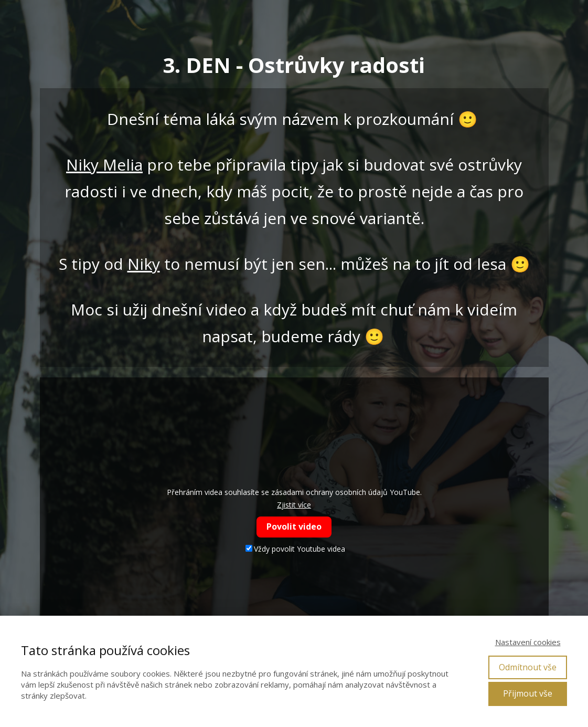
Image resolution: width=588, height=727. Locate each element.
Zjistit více (294, 505)
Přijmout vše (528, 693)
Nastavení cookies (528, 642)
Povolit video (294, 526)
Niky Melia (104, 165)
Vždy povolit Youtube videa (295, 549)
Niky (144, 264)
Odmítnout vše (528, 667)
